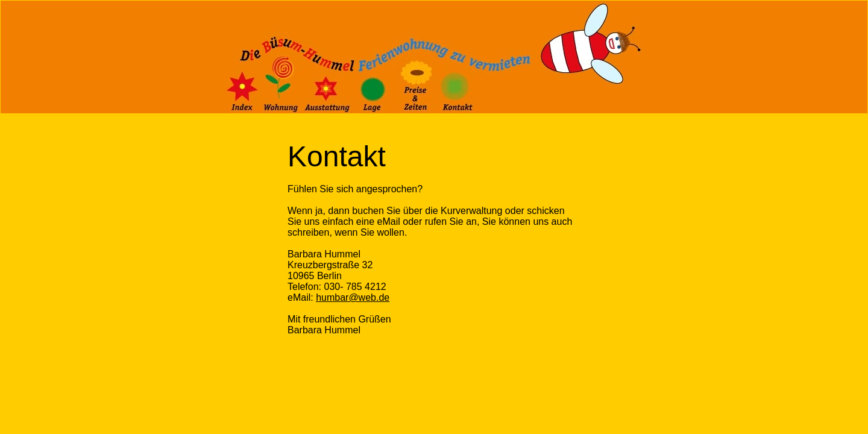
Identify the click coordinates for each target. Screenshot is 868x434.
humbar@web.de (353, 297)
